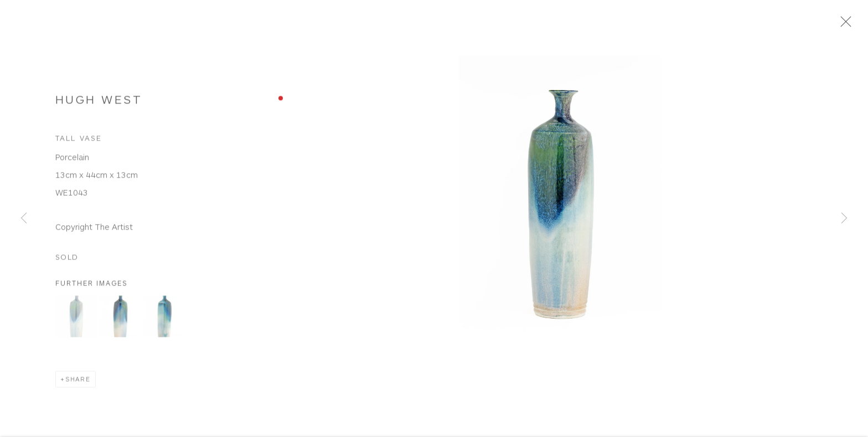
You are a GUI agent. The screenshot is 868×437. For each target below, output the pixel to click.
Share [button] (78, 383)
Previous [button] (24, 219)
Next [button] (844, 219)
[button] (76, 320)
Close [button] (848, 25)
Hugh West (99, 102)
